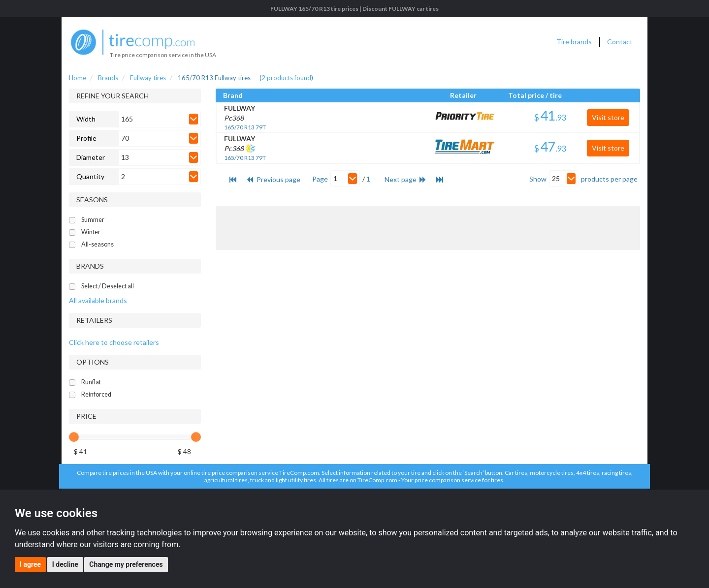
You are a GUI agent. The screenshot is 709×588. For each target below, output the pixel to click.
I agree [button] (30, 564)
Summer (93, 220)
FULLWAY (240, 108)
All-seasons (97, 244)
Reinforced (96, 394)
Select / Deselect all (108, 286)
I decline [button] (65, 564)
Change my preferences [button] (126, 564)
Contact (620, 42)
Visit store (608, 117)
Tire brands (574, 42)
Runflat (91, 382)
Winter (91, 232)
